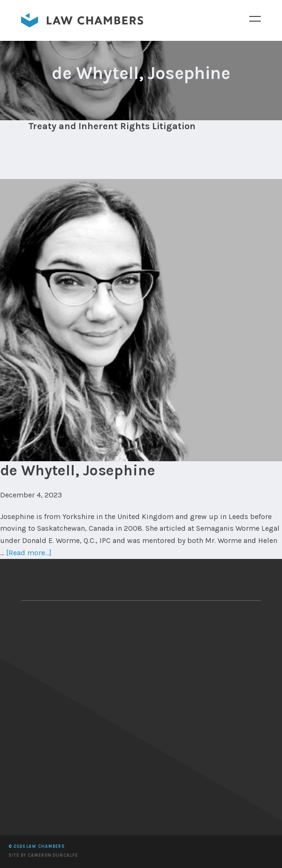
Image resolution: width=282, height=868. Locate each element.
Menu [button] (255, 18)
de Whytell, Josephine (78, 470)
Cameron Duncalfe (53, 855)
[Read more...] (29, 553)
